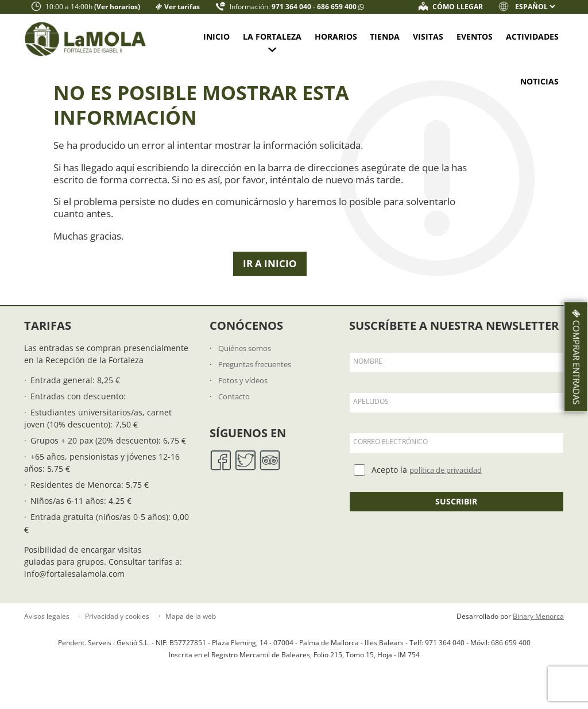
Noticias (539, 81)
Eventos (475, 36)
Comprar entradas (575, 357)
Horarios (336, 36)
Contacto (235, 406)
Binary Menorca (538, 626)
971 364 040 (292, 6)
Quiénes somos (248, 357)
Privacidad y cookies (117, 626)
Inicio (216, 36)
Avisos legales (47, 626)
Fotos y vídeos (245, 390)
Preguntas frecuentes (260, 373)
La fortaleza (272, 36)
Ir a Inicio (270, 273)
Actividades (532, 36)
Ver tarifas (182, 6)
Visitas (428, 36)
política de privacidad (451, 479)
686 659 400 (338, 6)
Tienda (385, 36)
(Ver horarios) (117, 6)
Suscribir (456, 510)
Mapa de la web (191, 626)
